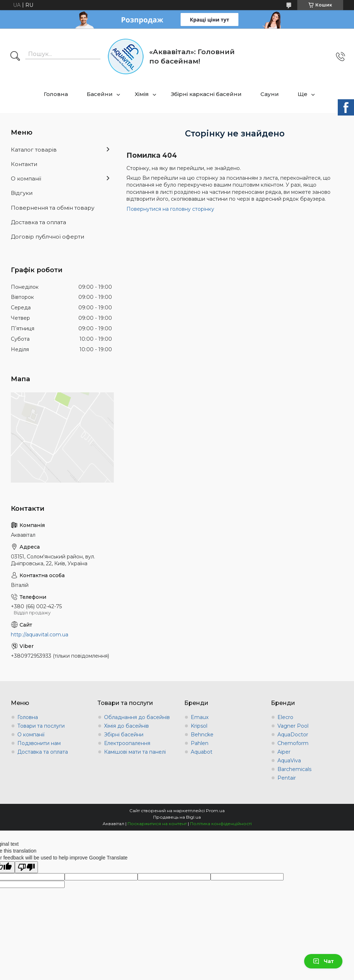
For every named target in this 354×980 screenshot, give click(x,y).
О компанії (26, 178)
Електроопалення (127, 743)
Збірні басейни (124, 735)
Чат (323, 961)
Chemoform (293, 743)
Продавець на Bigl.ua (177, 817)
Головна (56, 94)
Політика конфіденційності (221, 824)
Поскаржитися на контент (157, 824)
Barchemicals (294, 769)
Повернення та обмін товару (53, 208)
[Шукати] (15, 57)
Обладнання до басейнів (137, 717)
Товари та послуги (41, 726)
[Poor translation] (26, 867)
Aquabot (202, 752)
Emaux (200, 717)
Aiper (284, 752)
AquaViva (289, 761)
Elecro (285, 717)
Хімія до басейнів (126, 726)
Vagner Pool (293, 726)
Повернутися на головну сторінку (170, 209)
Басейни (100, 94)
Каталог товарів (34, 150)
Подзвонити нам (39, 743)
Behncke (202, 735)
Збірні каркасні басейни (206, 94)
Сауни (270, 94)
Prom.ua (215, 811)
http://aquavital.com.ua (40, 635)
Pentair (287, 778)
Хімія (142, 94)
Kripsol (199, 726)
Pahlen (200, 743)
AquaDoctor (293, 735)
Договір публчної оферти (48, 237)
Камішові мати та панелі (135, 752)
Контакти (24, 164)
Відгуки (22, 193)
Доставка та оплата (38, 222)
